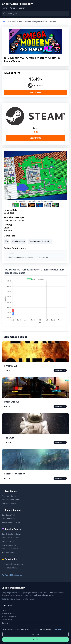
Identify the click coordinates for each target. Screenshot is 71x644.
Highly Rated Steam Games (12, 564)
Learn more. (58, 629)
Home (5, 8)
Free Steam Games (9, 496)
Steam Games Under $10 (11, 522)
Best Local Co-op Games (11, 538)
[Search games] (35, 13)
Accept (35, 639)
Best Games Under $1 (10, 515)
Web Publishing (19, 241)
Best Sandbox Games (10, 549)
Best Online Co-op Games (12, 534)
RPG (7, 241)
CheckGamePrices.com (18, 4)
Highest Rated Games (10, 568)
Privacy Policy (7, 620)
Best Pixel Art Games (10, 553)
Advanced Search (17, 8)
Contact (5, 623)
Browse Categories (9, 616)
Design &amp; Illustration (40, 241)
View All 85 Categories (13, 575)
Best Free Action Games (11, 500)
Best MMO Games (9, 545)
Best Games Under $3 (10, 519)
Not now (35, 634)
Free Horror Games (9, 503)
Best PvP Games (8, 541)
